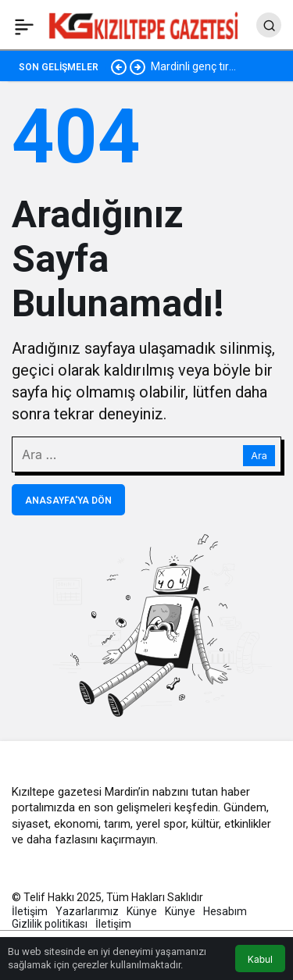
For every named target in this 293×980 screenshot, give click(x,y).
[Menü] (24, 25)
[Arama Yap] (269, 25)
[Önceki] (119, 66)
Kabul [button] (260, 959)
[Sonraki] (138, 66)
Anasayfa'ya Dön (68, 501)
